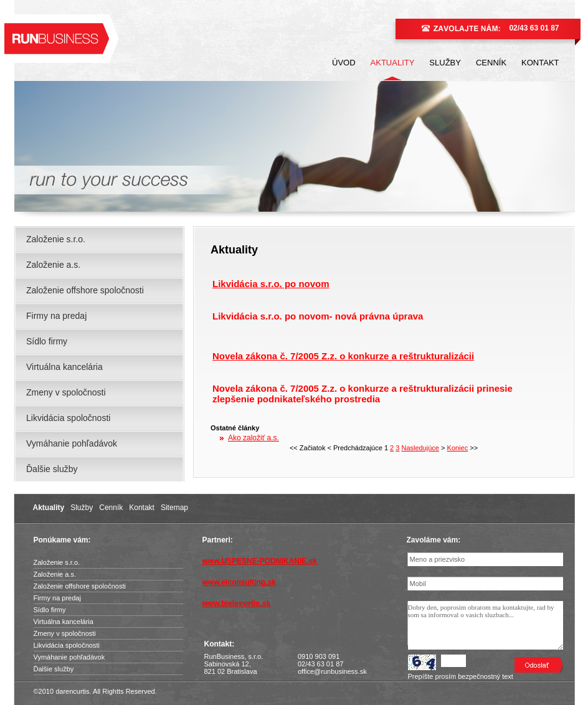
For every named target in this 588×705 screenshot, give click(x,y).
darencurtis (72, 691)
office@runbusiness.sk (332, 671)
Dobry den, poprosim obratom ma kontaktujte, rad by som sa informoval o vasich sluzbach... (486, 625)
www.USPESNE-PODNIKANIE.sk (260, 561)
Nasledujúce (420, 448)
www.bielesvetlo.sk (237, 603)
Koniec (458, 448)
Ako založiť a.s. (254, 438)
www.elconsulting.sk (239, 582)
